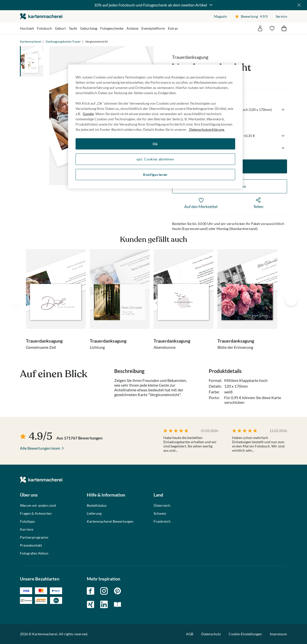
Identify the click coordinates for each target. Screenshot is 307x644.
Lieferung (94, 513)
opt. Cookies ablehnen (155, 159)
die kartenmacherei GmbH (41, 16)
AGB (190, 634)
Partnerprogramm (34, 537)
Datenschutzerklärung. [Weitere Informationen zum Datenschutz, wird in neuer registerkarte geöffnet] (207, 129)
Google (88, 114)
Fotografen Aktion (34, 553)
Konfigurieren (155, 175)
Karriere (27, 529)
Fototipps (27, 521)
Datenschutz (211, 634)
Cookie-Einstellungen (245, 634)
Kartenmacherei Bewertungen (110, 521)
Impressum (278, 634)
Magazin (220, 16)
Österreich (162, 505)
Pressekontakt (31, 545)
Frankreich (162, 521)
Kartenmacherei (31, 41)
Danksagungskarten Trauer (63, 41)
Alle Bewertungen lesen (40, 448)
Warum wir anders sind (38, 505)
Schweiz (160, 513)
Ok (155, 144)
